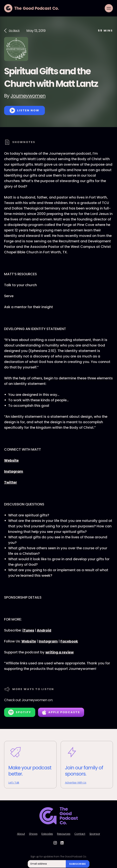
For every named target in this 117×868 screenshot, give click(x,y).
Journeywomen (28, 96)
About (21, 834)
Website (11, 460)
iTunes (28, 630)
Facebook (69, 641)
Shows (33, 834)
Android (44, 630)
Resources (64, 834)
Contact (80, 834)
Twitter (11, 482)
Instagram (14, 471)
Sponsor (95, 834)
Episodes (47, 834)
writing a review (60, 652)
